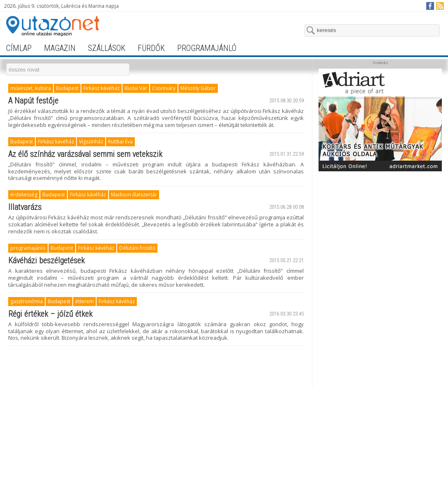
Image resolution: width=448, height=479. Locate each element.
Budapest (67, 88)
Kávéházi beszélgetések (46, 260)
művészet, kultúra (31, 88)
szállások (107, 48)
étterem (84, 301)
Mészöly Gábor (198, 88)
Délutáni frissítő (137, 248)
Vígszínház (91, 142)
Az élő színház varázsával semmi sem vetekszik (85, 154)
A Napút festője (33, 101)
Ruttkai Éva (120, 142)
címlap (19, 48)
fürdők (151, 48)
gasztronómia (27, 301)
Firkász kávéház (102, 88)
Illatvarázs (25, 207)
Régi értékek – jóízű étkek (50, 314)
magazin (60, 48)
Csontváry (164, 88)
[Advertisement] (380, 299)
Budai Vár (136, 88)
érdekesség (24, 195)
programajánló (207, 48)
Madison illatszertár (134, 195)
